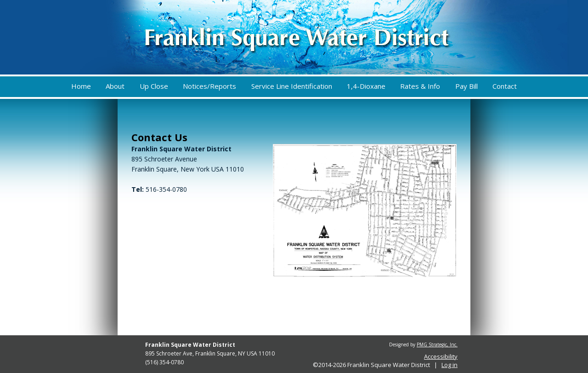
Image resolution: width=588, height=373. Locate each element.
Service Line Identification (292, 86)
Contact (505, 86)
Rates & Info (420, 86)
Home (81, 86)
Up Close (154, 86)
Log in (449, 365)
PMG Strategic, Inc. (437, 344)
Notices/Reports (209, 86)
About (115, 86)
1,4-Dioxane (366, 86)
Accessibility (441, 356)
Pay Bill (466, 86)
